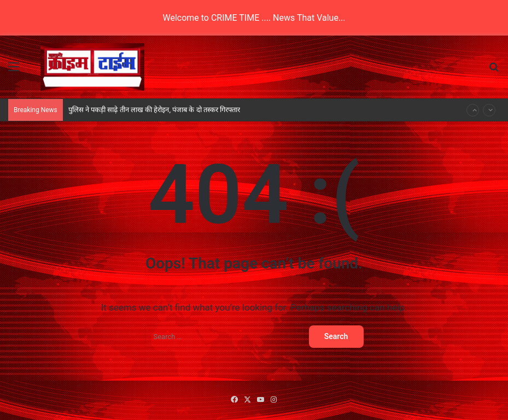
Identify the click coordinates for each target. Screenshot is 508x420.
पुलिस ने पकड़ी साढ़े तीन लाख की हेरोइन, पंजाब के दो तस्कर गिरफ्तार (154, 110)
